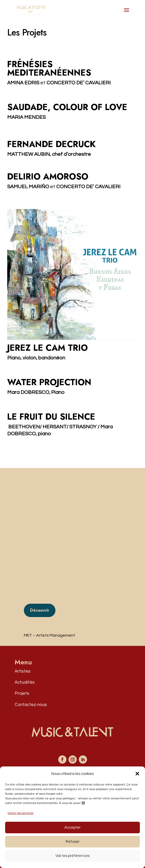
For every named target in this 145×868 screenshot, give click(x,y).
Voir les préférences (72, 856)
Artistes (23, 671)
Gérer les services (21, 813)
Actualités (25, 682)
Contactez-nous (31, 705)
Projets (22, 693)
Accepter (72, 828)
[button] (137, 774)
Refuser (73, 842)
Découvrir (40, 610)
